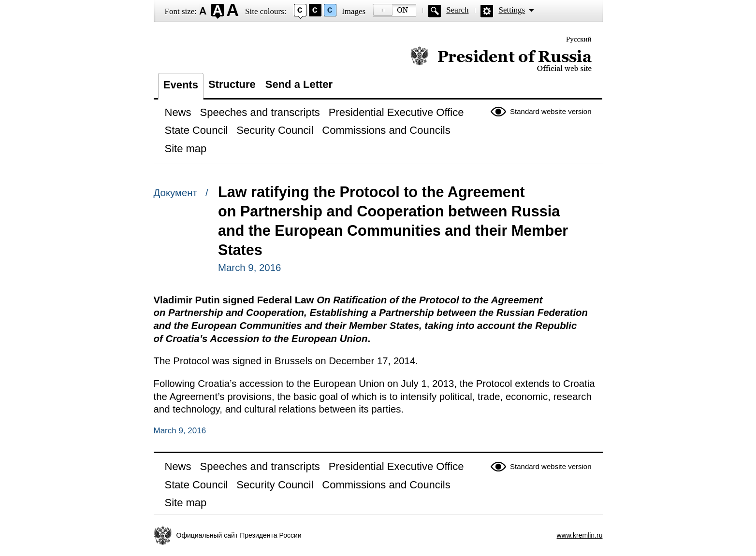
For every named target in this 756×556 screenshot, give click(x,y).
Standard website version (551, 111)
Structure (232, 84)
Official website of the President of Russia (501, 59)
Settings (512, 10)
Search (457, 10)
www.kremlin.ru (580, 535)
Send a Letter (299, 84)
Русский (579, 39)
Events (181, 85)
